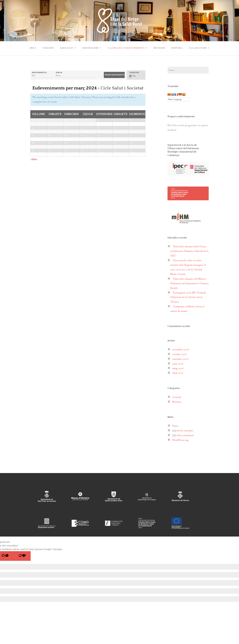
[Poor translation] (22, 556)
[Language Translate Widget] (178, 99)
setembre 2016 (180, 359)
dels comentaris (183, 435)
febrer (34, 205)
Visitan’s (47, 48)
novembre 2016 (181, 349)
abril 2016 (178, 373)
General (177, 397)
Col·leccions (198, 48)
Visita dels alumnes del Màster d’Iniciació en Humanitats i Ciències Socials (189, 283)
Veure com (134, 73)
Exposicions (90, 48)
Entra (175, 426)
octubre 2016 (179, 354)
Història (177, 48)
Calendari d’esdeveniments (126, 48)
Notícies (160, 48)
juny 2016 (178, 364)
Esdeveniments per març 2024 (65, 88)
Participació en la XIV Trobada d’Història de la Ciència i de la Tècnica (188, 297)
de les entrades (183, 431)
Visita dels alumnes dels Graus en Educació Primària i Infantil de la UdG (189, 251)
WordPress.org (180, 440)
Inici (32, 48)
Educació (66, 48)
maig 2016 (178, 368)
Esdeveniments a (39, 73)
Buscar (59, 73)
